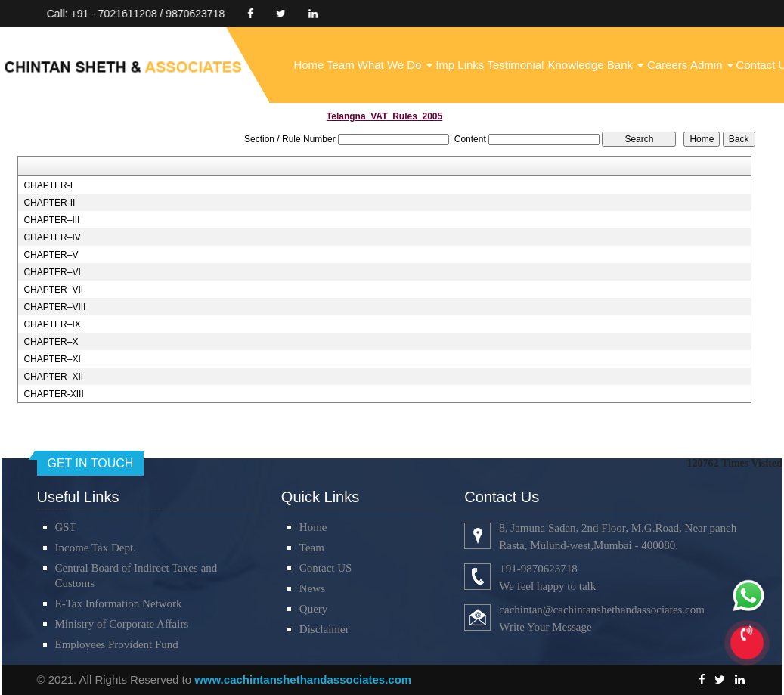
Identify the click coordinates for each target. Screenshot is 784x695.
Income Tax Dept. (96, 548)
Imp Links (460, 65)
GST (66, 527)
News (312, 588)
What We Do (395, 65)
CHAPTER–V (51, 255)
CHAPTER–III (51, 220)
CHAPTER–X (51, 342)
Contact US (326, 568)
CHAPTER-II (49, 203)
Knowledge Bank (595, 65)
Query (314, 609)
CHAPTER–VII (53, 290)
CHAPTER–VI (52, 272)
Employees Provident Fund (117, 644)
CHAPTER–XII (53, 377)
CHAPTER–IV (52, 237)
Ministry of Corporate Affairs (122, 624)
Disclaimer (324, 629)
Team (341, 65)
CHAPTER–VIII (54, 307)
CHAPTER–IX (52, 324)
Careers (667, 65)
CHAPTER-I (48, 185)
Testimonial (515, 65)
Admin (712, 65)
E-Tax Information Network (119, 603)
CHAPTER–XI (52, 359)
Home (308, 65)
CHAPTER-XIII (53, 394)
